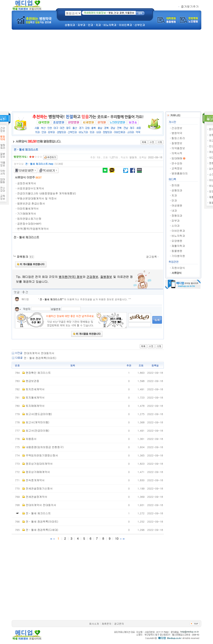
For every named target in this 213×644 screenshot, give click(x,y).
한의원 (175, 185)
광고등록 (153, 257)
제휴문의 (106, 624)
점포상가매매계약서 (38, 472)
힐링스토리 (178, 138)
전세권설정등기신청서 (39, 488)
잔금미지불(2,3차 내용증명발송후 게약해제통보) (47, 193)
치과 (174, 195)
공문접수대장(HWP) (29, 224)
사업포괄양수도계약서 (31, 188)
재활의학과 (178, 246)
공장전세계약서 (27, 183)
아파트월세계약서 (28, 208)
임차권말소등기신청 (29, 219)
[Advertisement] (38, 71)
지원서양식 (178, 268)
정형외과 (177, 216)
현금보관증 (32, 381)
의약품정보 (178, 148)
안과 (174, 200)
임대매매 (177, 158)
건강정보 (177, 128)
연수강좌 (177, 163)
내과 (174, 210)
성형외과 (177, 190)
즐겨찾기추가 (189, 6)
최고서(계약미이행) (37, 422)
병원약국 (177, 133)
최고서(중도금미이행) (39, 414)
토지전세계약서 (35, 389)
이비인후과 (178, 231)
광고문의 (119, 624)
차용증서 (31, 439)
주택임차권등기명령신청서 (42, 455)
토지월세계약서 (35, 397)
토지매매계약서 (35, 406)
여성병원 (177, 205)
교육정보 (177, 168)
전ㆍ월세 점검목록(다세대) (42, 530)
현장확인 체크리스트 (38, 373)
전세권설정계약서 (36, 497)
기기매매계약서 (27, 213)
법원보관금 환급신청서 (31, 203)
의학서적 (177, 153)
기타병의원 (178, 256)
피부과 (175, 221)
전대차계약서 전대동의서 (39, 353)
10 (117, 538)
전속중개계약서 (35, 480)
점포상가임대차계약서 (39, 464)
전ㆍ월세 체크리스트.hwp (39, 164)
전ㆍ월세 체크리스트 (51, 299)
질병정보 (177, 143)
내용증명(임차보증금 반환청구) (45, 447)
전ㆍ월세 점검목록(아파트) (40, 358)
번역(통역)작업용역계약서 (33, 229)
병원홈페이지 (180, 173)
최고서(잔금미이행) (37, 431)
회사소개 (94, 624)
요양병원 (177, 241)
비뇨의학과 (178, 236)
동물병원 (177, 251)
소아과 (175, 226)
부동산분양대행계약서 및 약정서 (37, 198)
